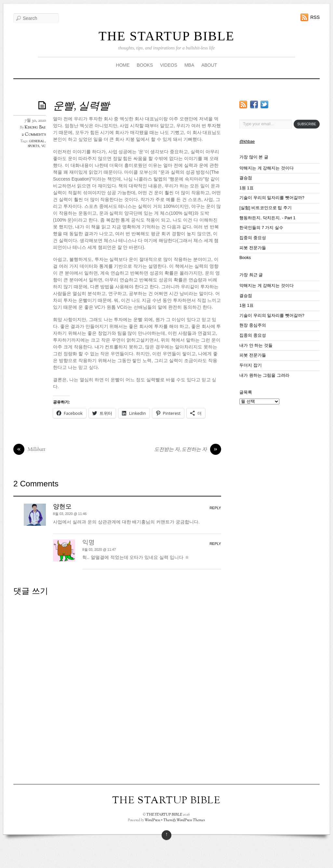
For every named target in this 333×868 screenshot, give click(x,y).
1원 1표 (246, 188)
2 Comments (34, 135)
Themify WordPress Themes (184, 820)
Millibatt (29, 450)
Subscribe (307, 124)
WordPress (153, 820)
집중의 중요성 (253, 238)
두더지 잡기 (251, 365)
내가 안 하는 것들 (256, 346)
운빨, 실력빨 (81, 107)
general (37, 141)
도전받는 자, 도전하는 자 (188, 450)
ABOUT (209, 65)
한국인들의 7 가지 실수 (261, 228)
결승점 (246, 178)
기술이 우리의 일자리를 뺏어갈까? (272, 198)
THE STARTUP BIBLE (166, 36)
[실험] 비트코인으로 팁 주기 (266, 208)
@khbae (247, 142)
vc (44, 146)
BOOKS (145, 65)
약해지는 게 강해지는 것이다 (266, 168)
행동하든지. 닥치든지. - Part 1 (267, 218)
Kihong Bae (35, 128)
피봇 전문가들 (253, 248)
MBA (189, 65)
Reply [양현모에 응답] (215, 508)
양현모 (62, 507)
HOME (123, 65)
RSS (315, 17)
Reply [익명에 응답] (215, 544)
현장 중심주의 (253, 325)
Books (245, 258)
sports (33, 146)
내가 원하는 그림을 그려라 (264, 375)
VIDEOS (169, 65)
